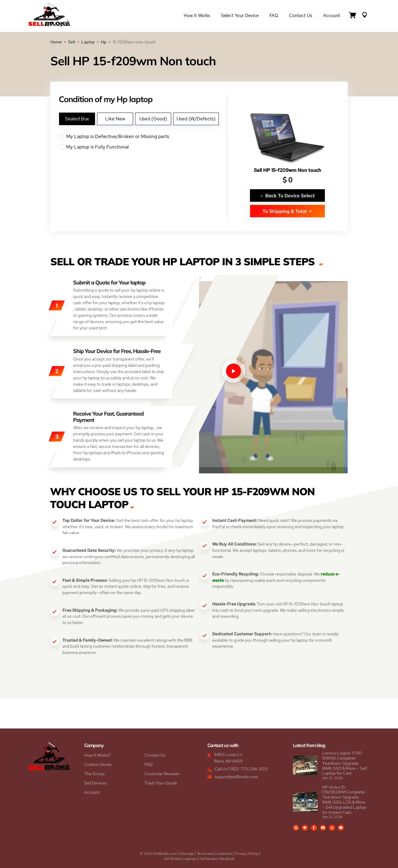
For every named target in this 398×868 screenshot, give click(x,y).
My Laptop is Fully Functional (143, 147)
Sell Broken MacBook (217, 859)
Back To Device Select (287, 195)
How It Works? (97, 755)
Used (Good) (153, 119)
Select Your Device (240, 16)
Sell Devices (95, 783)
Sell (71, 42)
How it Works (197, 16)
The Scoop (94, 774)
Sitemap (187, 854)
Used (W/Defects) (196, 119)
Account (332, 16)
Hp (104, 42)
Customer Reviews (162, 774)
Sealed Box (77, 119)
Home (56, 42)
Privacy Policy (247, 854)
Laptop (88, 42)
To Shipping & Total (287, 211)
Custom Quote (98, 764)
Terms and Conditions (215, 854)
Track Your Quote (161, 783)
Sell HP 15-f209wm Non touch (287, 170)
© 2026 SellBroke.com (158, 854)
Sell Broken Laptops (180, 859)
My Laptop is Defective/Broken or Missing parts (143, 137)
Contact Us (301, 16)
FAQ (274, 16)
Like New (115, 119)
